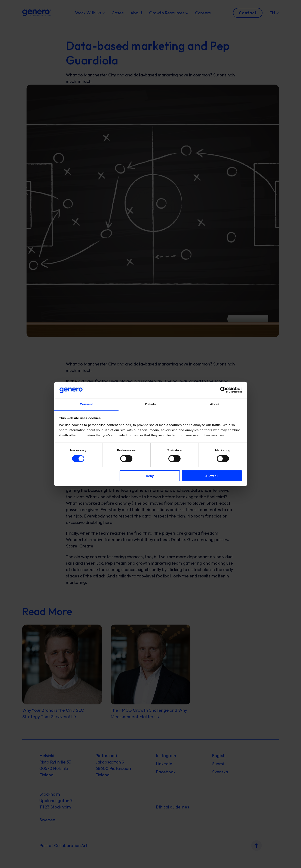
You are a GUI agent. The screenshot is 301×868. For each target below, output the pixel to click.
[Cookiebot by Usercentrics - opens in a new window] (223, 390)
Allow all (212, 476)
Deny (150, 476)
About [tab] (215, 404)
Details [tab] (151, 404)
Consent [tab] (86, 404)
